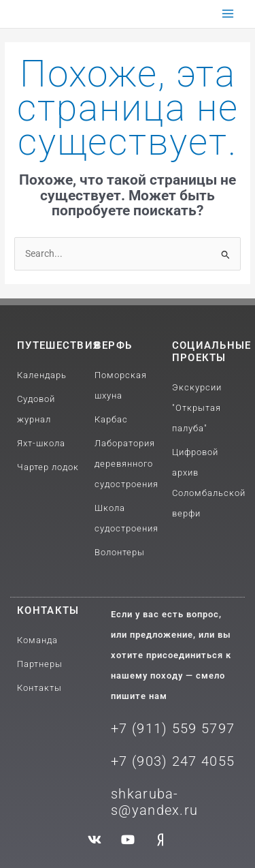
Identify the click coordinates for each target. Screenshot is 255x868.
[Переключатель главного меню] (228, 14)
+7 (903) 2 (146, 761)
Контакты (48, 610)
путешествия (58, 345)
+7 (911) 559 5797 (173, 728)
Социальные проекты (212, 352)
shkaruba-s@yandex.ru (154, 802)
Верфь (114, 345)
